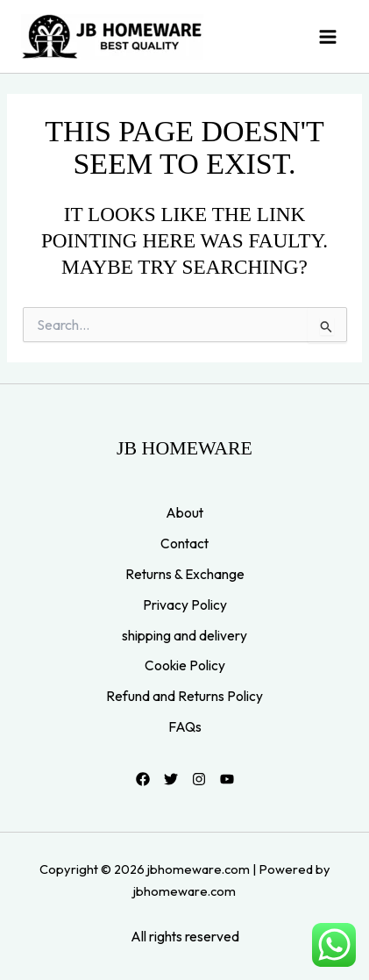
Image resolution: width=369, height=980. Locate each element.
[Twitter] (171, 779)
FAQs (185, 726)
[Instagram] (199, 779)
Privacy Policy (185, 604)
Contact (184, 543)
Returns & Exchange (185, 574)
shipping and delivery (184, 635)
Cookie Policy (185, 665)
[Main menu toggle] (328, 37)
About (184, 512)
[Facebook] (143, 779)
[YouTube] (227, 779)
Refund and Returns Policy (184, 696)
